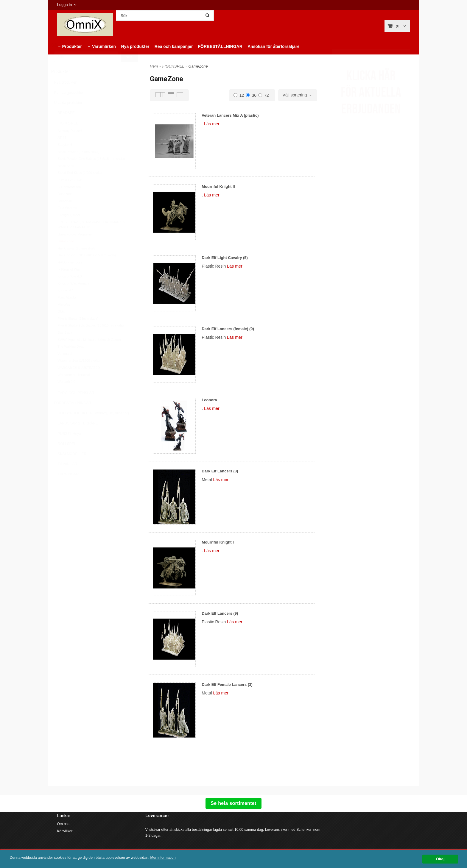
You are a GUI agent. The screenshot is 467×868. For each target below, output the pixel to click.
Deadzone (65, 208)
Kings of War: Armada (74, 298)
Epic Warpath (68, 222)
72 (264, 95)
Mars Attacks (67, 312)
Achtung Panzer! (70, 145)
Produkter (72, 46)
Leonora (209, 400)
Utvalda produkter (68, 117)
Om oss (63, 824)
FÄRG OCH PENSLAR (74, 408)
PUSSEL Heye (68, 448)
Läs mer (212, 124)
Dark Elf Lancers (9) (220, 613)
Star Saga (65, 347)
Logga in (65, 5)
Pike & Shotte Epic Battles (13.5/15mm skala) (91, 340)
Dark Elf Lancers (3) (220, 471)
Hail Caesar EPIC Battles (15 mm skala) (87, 270)
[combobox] (298, 95)
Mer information (180, 858)
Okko (62, 326)
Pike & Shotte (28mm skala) (78, 333)
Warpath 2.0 (67, 396)
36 (251, 95)
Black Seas (66, 180)
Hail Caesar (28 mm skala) (77, 263)
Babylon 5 (65, 159)
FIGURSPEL (66, 138)
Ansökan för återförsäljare (273, 46)
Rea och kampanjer (174, 46)
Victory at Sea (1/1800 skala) (79, 375)
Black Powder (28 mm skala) (79, 166)
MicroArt (64, 319)
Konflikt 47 (65, 305)
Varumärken (104, 46)
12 (239, 95)
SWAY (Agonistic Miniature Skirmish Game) (89, 354)
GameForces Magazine (75, 249)
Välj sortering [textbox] (295, 95)
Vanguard (65, 368)
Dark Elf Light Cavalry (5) (225, 258)
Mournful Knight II (218, 186)
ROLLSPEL (65, 458)
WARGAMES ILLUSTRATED (79, 382)
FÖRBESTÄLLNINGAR (220, 46)
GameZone (66, 256)
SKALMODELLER (70, 469)
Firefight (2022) (69, 230)
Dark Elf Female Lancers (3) (227, 684)
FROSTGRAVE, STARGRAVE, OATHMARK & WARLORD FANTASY (91, 239)
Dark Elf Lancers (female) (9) (228, 329)
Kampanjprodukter (69, 107)
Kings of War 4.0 (70, 291)
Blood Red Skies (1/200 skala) (80, 187)
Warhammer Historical (74, 389)
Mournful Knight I (218, 542)
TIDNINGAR (66, 479)
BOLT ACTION (70, 194)
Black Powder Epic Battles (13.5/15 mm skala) (91, 173)
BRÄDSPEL (66, 127)
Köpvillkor (65, 831)
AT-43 (62, 152)
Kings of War (69, 284)
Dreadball (65, 216)
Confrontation (69, 202)
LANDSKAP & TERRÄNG (76, 438)
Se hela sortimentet (233, 803)
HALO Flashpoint (70, 277)
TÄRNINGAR (67, 489)
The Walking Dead (71, 361)
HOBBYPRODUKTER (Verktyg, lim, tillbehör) (92, 428)
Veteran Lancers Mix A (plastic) (230, 115)
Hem (154, 66)
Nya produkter (135, 46)
